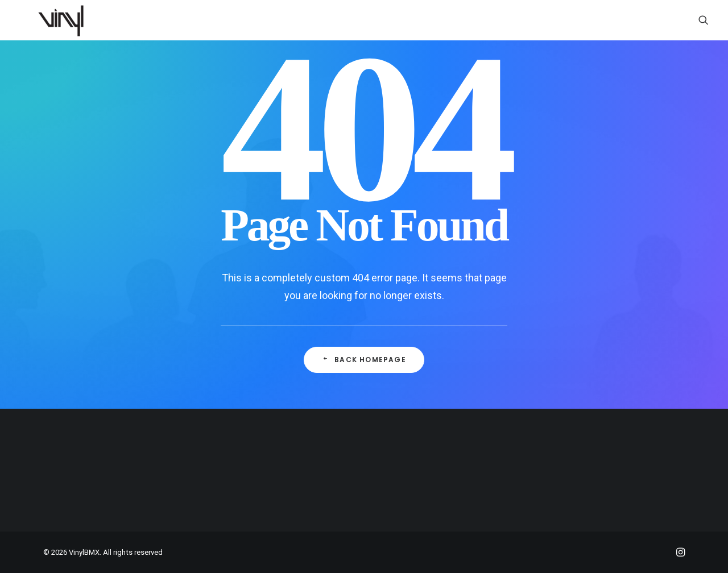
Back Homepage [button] (364, 360)
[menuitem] (704, 20)
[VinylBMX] (64, 20)
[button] (704, 20)
